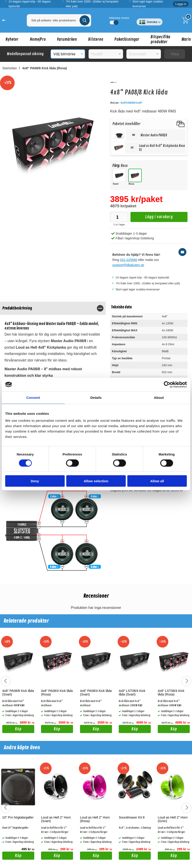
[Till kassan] (186, 20)
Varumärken (67, 39)
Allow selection (96, 481)
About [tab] (159, 397)
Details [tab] (96, 397)
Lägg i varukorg (152, 218)
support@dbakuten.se (128, 265)
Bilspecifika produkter (160, 39)
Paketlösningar (127, 39)
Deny (35, 481)
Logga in (181, 4)
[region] (53, 308)
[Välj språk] (150, 20)
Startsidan (10, 68)
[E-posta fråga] (182, 252)
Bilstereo (96, 39)
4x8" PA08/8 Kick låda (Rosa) (45, 68)
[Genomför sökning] (85, 20)
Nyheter (12, 39)
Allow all (157, 481)
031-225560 (129, 260)
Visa (175, 54)
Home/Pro (38, 39)
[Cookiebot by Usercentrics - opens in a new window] (167, 384)
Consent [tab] (33, 397)
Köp (12, 730)
